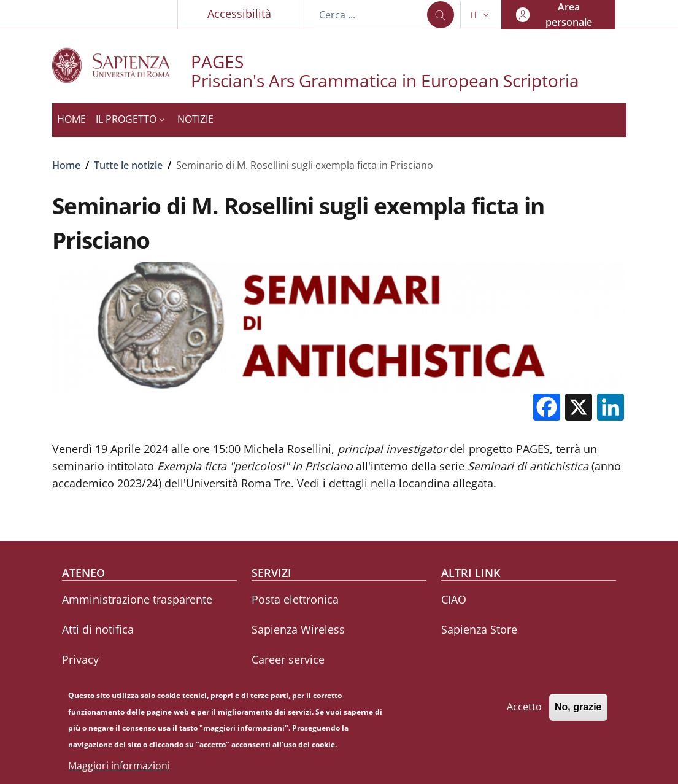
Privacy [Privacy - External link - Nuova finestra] (80, 659)
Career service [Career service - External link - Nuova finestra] (288, 659)
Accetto (524, 712)
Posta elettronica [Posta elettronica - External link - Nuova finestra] (295, 599)
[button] (481, 15)
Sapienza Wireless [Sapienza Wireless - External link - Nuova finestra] (298, 629)
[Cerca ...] (441, 15)
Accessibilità (239, 14)
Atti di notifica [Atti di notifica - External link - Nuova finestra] (98, 629)
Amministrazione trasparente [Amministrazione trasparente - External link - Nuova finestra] (137, 599)
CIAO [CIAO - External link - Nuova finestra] (454, 599)
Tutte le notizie (128, 165)
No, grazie (578, 712)
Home (66, 165)
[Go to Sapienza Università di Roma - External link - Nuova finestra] (121, 65)
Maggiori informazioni (119, 770)
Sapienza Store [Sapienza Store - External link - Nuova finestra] (479, 629)
